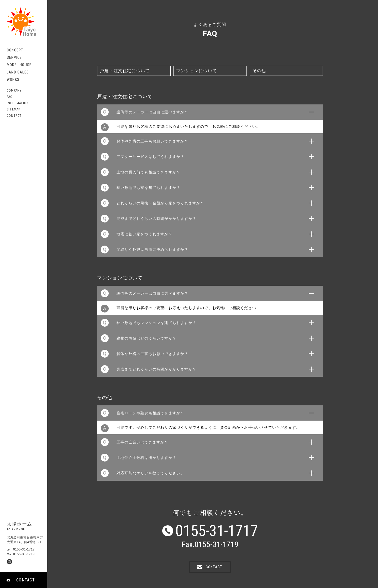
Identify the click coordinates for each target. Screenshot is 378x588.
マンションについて (196, 71)
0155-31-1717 (217, 531)
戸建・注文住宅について (125, 71)
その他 (259, 71)
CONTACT (26, 580)
